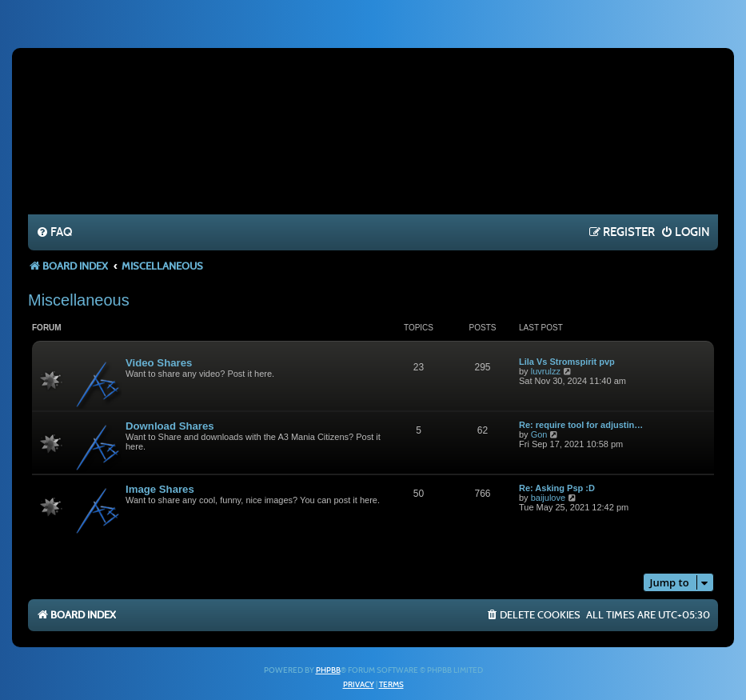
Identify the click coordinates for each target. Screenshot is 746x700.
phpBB (328, 670)
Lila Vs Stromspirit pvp (567, 362)
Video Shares (159, 363)
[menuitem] (54, 233)
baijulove (548, 498)
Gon (539, 434)
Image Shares (160, 489)
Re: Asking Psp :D (557, 488)
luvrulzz (546, 371)
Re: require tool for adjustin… (581, 425)
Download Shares (170, 426)
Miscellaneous (79, 300)
